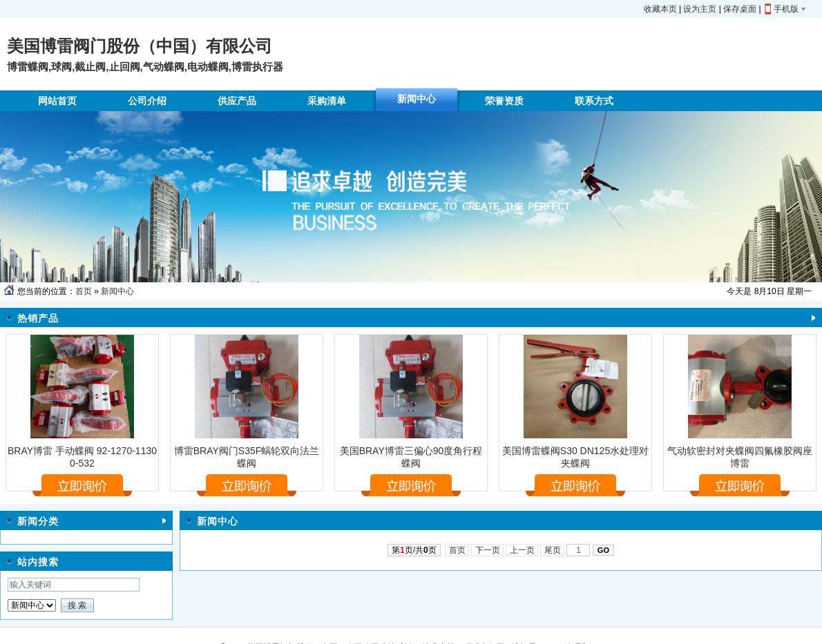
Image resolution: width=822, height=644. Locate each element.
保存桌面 (740, 9)
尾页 (552, 550)
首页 (84, 291)
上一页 (522, 550)
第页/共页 (414, 550)
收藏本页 (660, 9)
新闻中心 (117, 291)
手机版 (786, 9)
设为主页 (700, 9)
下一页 (487, 550)
